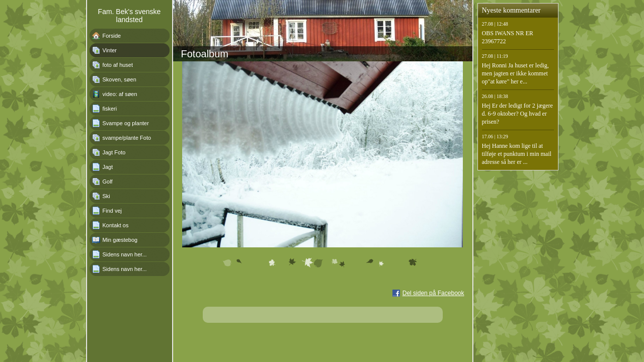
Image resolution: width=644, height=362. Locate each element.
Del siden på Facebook (433, 293)
